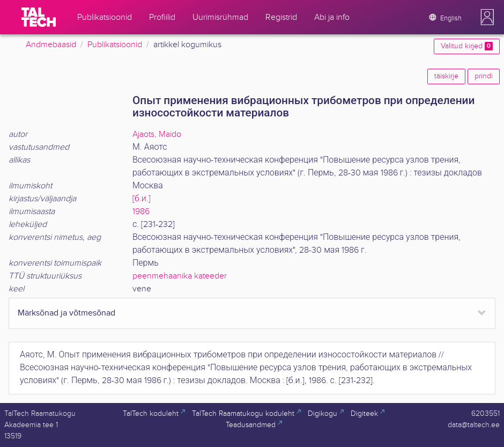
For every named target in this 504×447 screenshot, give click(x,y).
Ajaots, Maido (157, 134)
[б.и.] (142, 199)
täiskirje (446, 76)
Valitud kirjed (467, 46)
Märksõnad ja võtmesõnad (66, 313)
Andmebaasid (51, 45)
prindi (484, 76)
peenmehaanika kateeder (180, 276)
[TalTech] (39, 17)
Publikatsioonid (115, 45)
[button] (487, 17)
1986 (141, 212)
